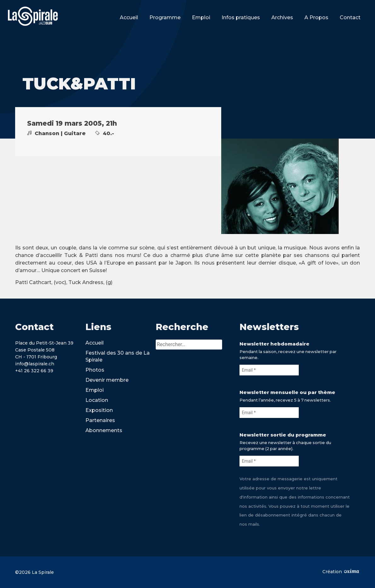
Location (97, 400)
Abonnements (104, 430)
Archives (282, 17)
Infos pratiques (241, 17)
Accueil (129, 17)
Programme (165, 17)
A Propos (316, 17)
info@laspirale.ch (35, 364)
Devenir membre (107, 380)
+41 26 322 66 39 (34, 371)
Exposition (99, 410)
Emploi (201, 17)
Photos (95, 370)
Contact (350, 17)
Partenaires (100, 420)
